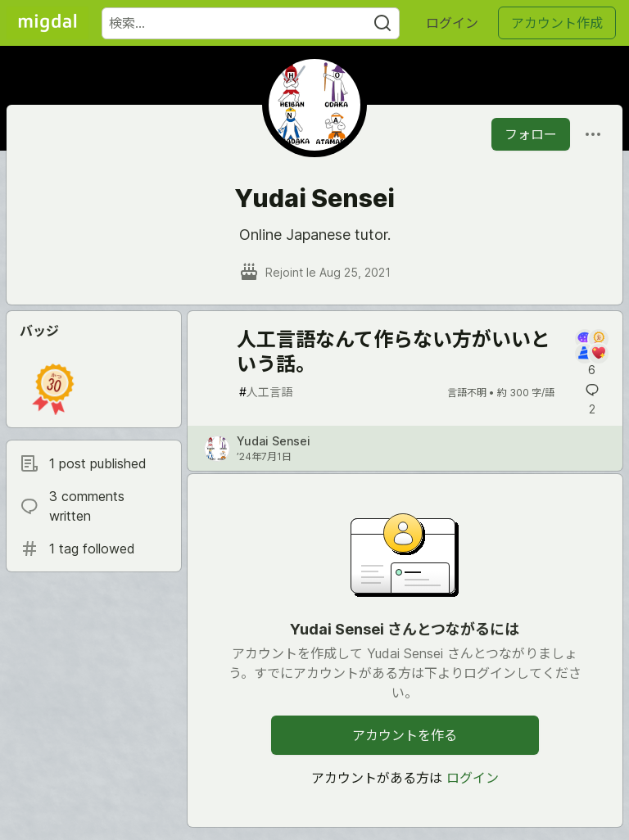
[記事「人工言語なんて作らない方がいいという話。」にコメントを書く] (592, 354)
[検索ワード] (251, 23)
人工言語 (266, 392)
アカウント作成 (557, 23)
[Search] (382, 23)
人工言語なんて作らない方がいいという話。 (394, 352)
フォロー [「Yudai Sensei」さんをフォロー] (531, 134)
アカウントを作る (405, 735)
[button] (53, 389)
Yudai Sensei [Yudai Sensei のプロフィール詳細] (274, 441)
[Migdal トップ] (48, 23)
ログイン (452, 23)
